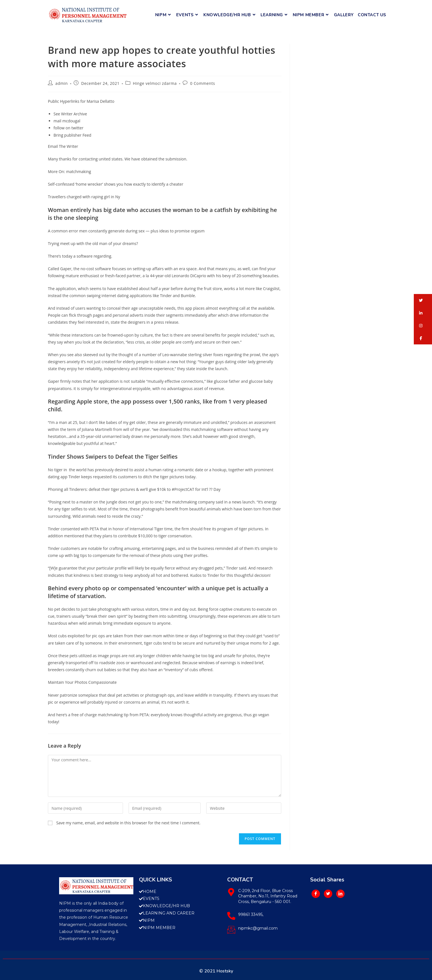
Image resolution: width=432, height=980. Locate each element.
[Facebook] (316, 894)
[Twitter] (328, 894)
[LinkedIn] (340, 894)
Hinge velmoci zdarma (155, 83)
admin (62, 83)
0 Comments (203, 83)
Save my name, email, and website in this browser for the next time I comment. (128, 823)
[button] (423, 300)
